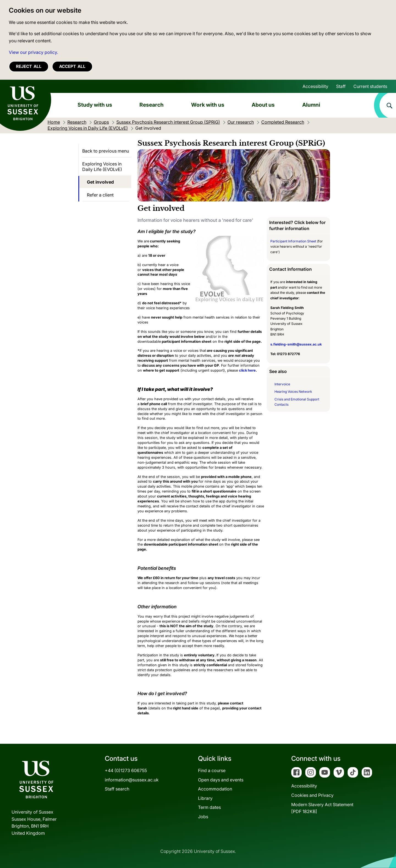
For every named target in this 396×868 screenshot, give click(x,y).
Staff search (117, 789)
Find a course (212, 770)
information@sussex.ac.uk (132, 780)
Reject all (29, 66)
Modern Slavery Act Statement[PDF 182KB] (322, 808)
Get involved (100, 182)
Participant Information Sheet (293, 241)
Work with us (208, 105)
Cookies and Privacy (312, 795)
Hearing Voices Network (293, 392)
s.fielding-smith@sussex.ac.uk (296, 344)
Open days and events (221, 780)
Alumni (311, 105)
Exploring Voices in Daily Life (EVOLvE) (102, 167)
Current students (370, 86)
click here (247, 370)
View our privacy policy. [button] (33, 52)
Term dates (209, 807)
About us (263, 105)
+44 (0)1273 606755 (126, 770)
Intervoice (282, 384)
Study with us (95, 105)
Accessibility (315, 86)
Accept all (72, 66)
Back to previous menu (106, 151)
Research (152, 105)
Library (205, 798)
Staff (341, 86)
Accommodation (215, 789)
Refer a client (100, 195)
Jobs (203, 817)
